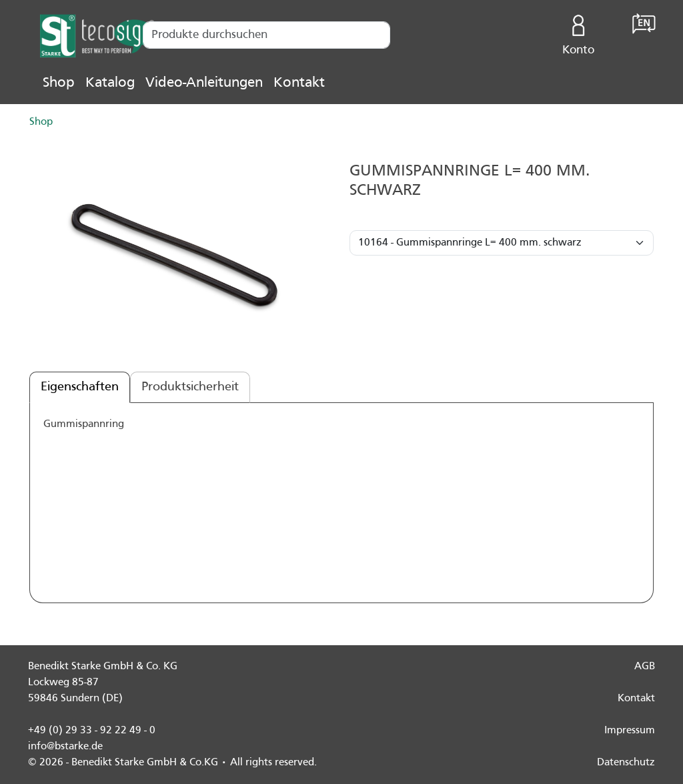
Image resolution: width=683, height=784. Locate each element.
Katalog (110, 83)
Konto (579, 32)
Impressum (630, 731)
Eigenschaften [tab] (80, 387)
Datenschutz (626, 763)
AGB (645, 667)
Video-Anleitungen (204, 83)
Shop (59, 83)
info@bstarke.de (65, 747)
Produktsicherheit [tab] (190, 387)
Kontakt (299, 83)
